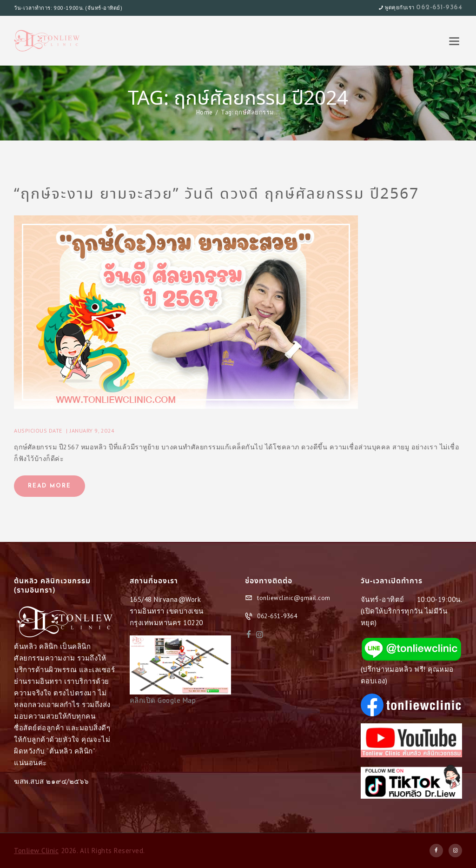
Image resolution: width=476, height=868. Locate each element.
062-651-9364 (439, 8)
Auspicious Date (38, 431)
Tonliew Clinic (36, 851)
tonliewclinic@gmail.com (294, 598)
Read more (50, 486)
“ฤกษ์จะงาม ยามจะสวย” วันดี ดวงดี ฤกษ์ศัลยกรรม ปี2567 (217, 194)
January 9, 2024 (92, 431)
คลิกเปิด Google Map (163, 700)
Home (205, 112)
